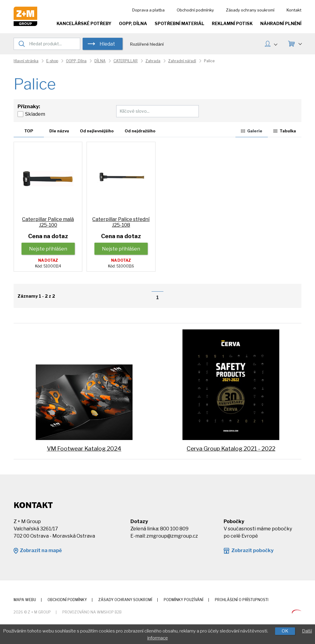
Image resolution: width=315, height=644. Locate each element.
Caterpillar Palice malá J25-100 (48, 222)
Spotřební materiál (179, 23)
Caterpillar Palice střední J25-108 (121, 222)
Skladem (35, 114)
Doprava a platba (148, 10)
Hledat (107, 44)
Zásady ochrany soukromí (250, 10)
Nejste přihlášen (48, 249)
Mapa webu (25, 600)
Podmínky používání (184, 600)
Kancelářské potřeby (84, 23)
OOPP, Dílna (133, 23)
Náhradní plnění (281, 23)
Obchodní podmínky (195, 10)
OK (285, 631)
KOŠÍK (300, 43)
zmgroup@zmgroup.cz (172, 536)
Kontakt (294, 10)
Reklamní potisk (232, 23)
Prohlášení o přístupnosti (242, 600)
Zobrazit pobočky (252, 550)
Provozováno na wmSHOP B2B (92, 612)
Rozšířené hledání (147, 44)
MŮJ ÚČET (275, 44)
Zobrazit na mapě (41, 550)
